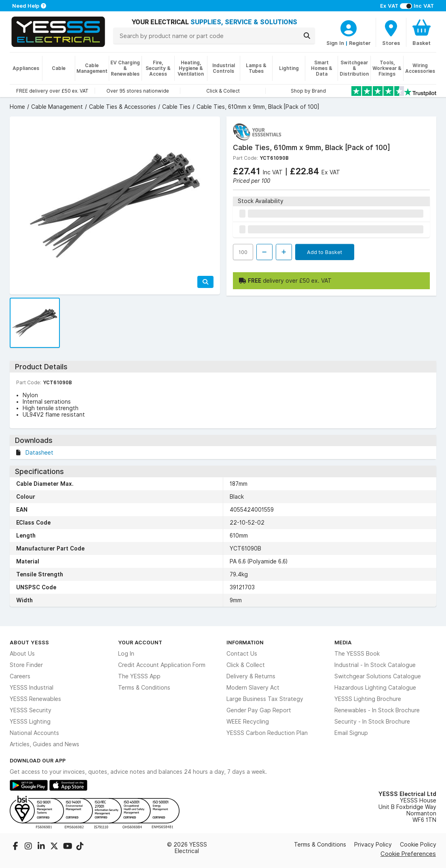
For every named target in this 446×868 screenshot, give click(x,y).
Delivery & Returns (251, 676)
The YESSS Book (357, 654)
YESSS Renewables (35, 699)
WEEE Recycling (248, 722)
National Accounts (34, 733)
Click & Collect (246, 665)
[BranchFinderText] (391, 32)
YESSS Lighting (30, 722)
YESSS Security (31, 710)
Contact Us (242, 654)
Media (343, 642)
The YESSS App (139, 676)
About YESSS (29, 642)
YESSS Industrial (32, 688)
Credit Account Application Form (162, 665)
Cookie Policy (418, 845)
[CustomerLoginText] (349, 27)
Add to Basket (324, 252)
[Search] (307, 36)
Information (245, 642)
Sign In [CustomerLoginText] (335, 43)
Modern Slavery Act (253, 688)
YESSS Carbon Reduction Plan (267, 733)
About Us (22, 654)
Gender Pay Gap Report (259, 710)
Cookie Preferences (408, 854)
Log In (126, 654)
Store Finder (26, 665)
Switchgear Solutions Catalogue (378, 676)
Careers (20, 676)
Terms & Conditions (144, 688)
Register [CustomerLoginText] (360, 43)
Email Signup (351, 733)
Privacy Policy (373, 845)
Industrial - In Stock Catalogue (375, 665)
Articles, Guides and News (44, 744)
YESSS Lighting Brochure (368, 699)
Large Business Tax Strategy (265, 699)
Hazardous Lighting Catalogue (375, 688)
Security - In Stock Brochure (372, 722)
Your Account (140, 642)
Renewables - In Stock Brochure (377, 710)
